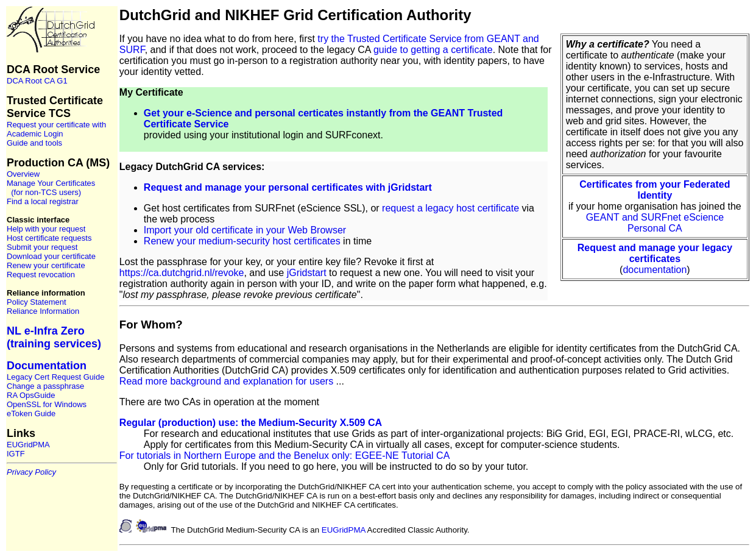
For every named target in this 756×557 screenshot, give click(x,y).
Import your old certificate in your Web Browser (245, 230)
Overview (23, 174)
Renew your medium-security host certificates (242, 241)
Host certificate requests (49, 238)
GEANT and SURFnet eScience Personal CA (655, 223)
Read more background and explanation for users (226, 381)
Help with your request (46, 229)
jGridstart (307, 273)
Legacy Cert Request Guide (55, 377)
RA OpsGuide (31, 395)
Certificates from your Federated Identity (655, 190)
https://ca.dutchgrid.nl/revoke (182, 273)
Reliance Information (43, 311)
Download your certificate (51, 256)
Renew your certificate (46, 265)
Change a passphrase (45, 386)
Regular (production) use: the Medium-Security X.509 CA (251, 423)
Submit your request (42, 247)
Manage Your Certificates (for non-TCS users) (51, 188)
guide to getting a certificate (433, 50)
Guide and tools (34, 143)
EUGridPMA (28, 445)
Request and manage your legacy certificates (655, 253)
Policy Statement (37, 302)
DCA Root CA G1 (37, 81)
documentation (655, 270)
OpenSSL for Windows (47, 404)
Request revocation (41, 275)
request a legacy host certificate (450, 208)
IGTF (16, 454)
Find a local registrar (43, 201)
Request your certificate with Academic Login (56, 129)
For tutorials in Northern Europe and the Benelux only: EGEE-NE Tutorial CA (284, 456)
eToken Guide (31, 413)
